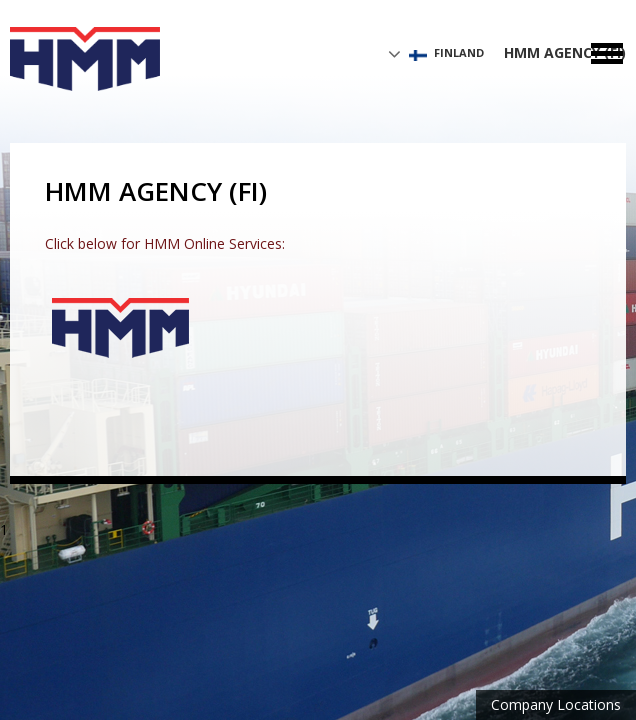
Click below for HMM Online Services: (165, 243)
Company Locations (556, 704)
